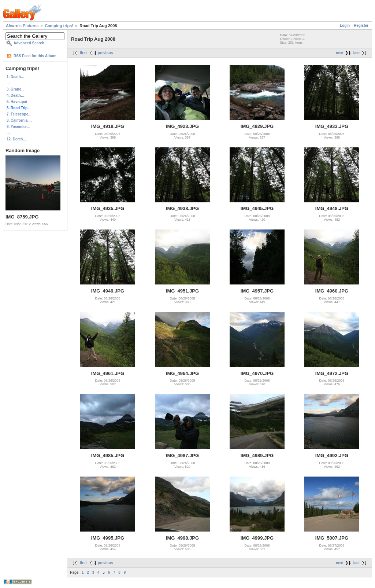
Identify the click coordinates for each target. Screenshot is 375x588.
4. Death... (15, 95)
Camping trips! (59, 26)
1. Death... (15, 77)
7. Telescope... (19, 114)
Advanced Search (29, 43)
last (357, 53)
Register (361, 25)
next (340, 53)
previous (105, 53)
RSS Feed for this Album (35, 56)
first (83, 53)
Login (345, 25)
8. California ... (19, 120)
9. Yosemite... (18, 127)
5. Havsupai (17, 102)
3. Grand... (16, 89)
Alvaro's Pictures (22, 26)
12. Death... (16, 139)
